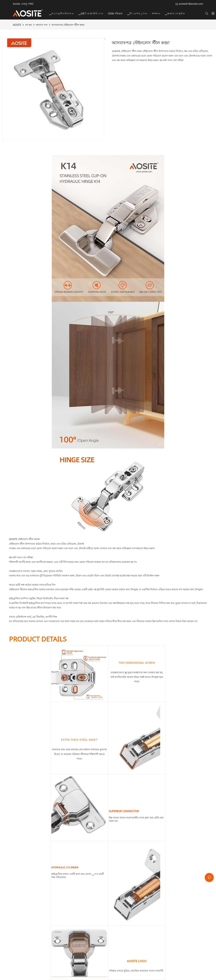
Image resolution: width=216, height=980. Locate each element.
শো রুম (28, 25)
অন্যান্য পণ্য (42, 25)
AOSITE (17, 25)
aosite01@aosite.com (191, 4)
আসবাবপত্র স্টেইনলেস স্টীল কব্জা (68, 25)
